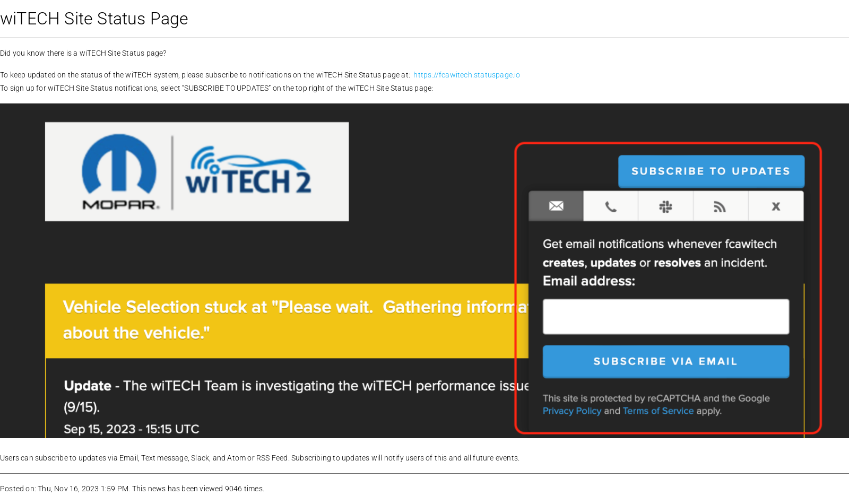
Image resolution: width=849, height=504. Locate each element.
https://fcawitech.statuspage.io (467, 75)
